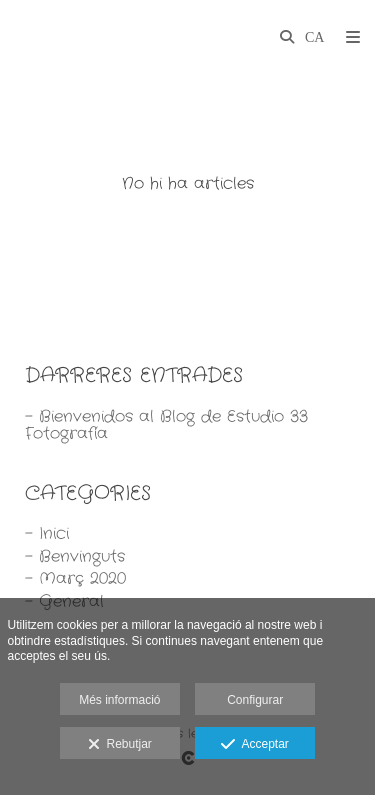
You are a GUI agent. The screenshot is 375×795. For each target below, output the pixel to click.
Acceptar (254, 745)
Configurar (255, 700)
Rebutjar (120, 745)
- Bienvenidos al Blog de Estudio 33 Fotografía (166, 425)
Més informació (119, 700)
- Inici (47, 533)
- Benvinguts (75, 556)
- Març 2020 (75, 578)
